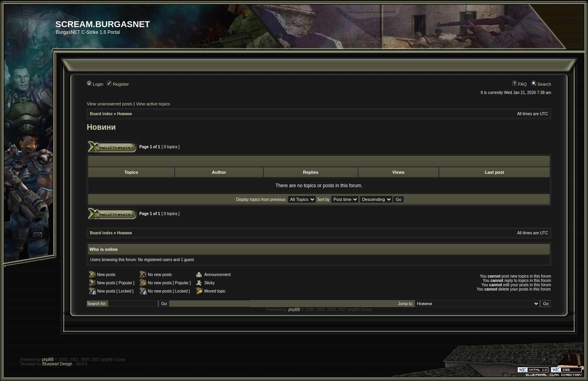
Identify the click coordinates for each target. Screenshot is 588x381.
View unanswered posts (110, 104)
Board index (101, 114)
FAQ (519, 84)
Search (541, 84)
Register (118, 84)
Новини (125, 114)
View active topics (153, 104)
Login (95, 84)
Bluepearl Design (57, 364)
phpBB (294, 310)
